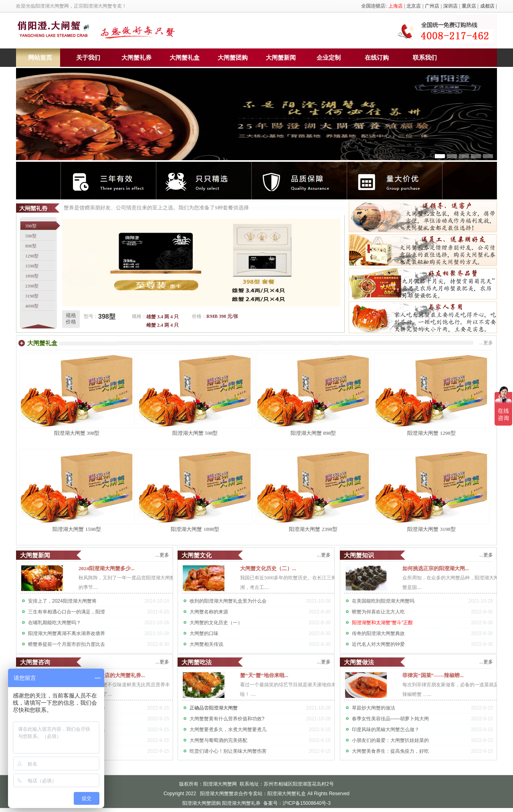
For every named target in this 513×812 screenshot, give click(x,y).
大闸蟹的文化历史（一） (216, 623)
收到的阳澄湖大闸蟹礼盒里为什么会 (228, 601)
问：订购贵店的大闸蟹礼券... (112, 675)
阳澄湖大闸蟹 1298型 (431, 433)
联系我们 (425, 58)
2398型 (32, 286)
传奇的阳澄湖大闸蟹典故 (378, 633)
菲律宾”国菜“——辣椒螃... (433, 675)
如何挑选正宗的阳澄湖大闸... (436, 568)
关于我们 (88, 58)
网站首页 (40, 58)
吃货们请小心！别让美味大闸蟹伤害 (228, 751)
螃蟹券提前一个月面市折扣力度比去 (67, 644)
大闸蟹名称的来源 (209, 612)
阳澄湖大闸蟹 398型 (77, 433)
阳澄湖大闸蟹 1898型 (195, 529)
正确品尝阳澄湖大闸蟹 (214, 708)
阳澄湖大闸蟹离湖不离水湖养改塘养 (67, 633)
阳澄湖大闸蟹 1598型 (77, 529)
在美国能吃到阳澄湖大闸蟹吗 (383, 601)
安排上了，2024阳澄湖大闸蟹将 (62, 601)
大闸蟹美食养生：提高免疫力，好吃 (390, 751)
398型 (31, 226)
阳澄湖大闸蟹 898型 (313, 433)
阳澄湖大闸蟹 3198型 (431, 529)
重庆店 (469, 6)
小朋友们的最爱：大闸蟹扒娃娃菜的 (390, 740)
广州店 (432, 6)
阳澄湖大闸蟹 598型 (195, 433)
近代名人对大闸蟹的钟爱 (378, 644)
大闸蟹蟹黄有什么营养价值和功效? (227, 719)
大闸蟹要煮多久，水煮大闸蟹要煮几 (228, 730)
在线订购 (377, 58)
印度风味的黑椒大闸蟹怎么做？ (386, 730)
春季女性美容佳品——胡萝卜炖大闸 (390, 719)
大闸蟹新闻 (281, 58)
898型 (31, 246)
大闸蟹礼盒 (185, 58)
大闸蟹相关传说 (206, 644)
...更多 (162, 555)
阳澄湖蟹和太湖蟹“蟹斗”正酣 (382, 623)
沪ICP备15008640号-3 (307, 803)
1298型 (32, 256)
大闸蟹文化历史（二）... (268, 568)
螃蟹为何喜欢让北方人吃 (378, 612)
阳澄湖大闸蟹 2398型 (313, 529)
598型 (31, 236)
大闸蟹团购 (233, 58)
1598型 (32, 266)
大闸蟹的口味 (204, 633)
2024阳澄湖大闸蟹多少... (107, 568)
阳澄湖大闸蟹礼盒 (287, 794)
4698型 (32, 306)
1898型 (32, 276)
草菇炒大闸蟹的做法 (374, 708)
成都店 (487, 6)
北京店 (414, 6)
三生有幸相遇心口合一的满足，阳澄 (67, 612)
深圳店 (450, 6)
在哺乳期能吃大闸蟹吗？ (55, 623)
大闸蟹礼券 (136, 58)
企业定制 (329, 58)
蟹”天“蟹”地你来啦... (264, 675)
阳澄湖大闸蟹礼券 (241, 803)
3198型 (32, 296)
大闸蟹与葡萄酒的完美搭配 (218, 740)
